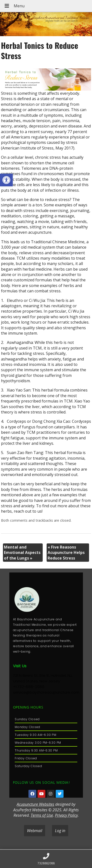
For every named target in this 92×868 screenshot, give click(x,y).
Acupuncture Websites (35, 804)
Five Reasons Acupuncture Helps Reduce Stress (66, 553)
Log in (60, 831)
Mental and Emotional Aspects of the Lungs (22, 553)
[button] (6, 180)
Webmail (35, 831)
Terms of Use (42, 815)
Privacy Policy (66, 815)
